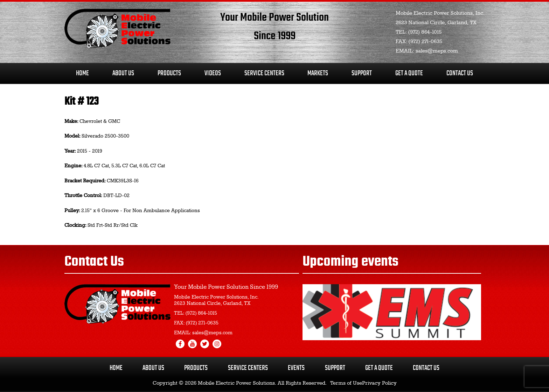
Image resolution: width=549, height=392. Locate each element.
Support (362, 73)
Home (82, 73)
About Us (123, 73)
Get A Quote (409, 73)
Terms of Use (346, 383)
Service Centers (264, 73)
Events (296, 368)
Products (169, 73)
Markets (318, 73)
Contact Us (460, 73)
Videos (213, 73)
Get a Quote (379, 368)
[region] (392, 312)
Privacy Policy (379, 383)
